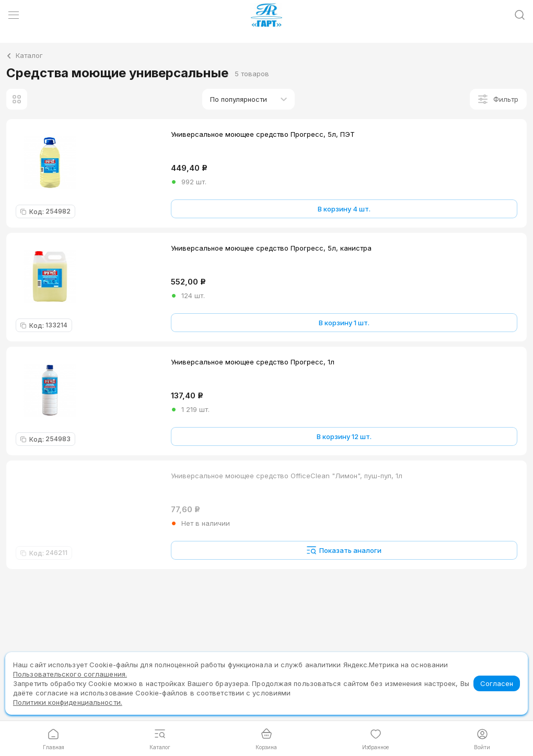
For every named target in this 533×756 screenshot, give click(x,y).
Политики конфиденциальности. (68, 702)
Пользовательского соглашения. (70, 674)
